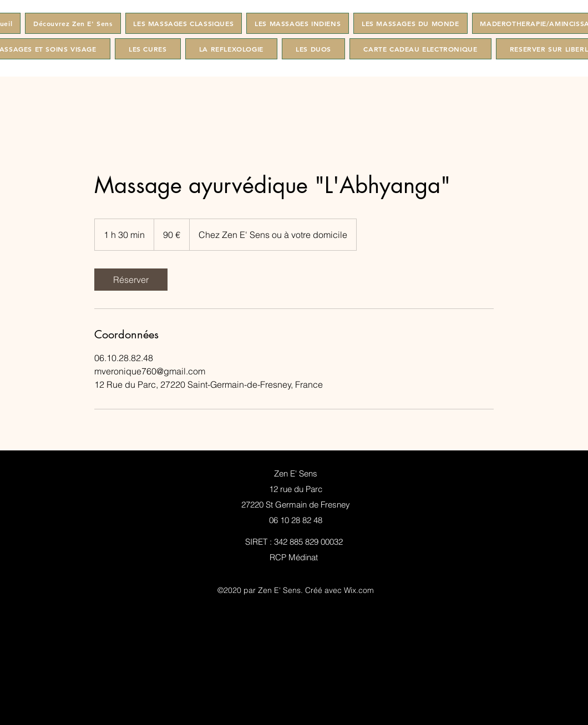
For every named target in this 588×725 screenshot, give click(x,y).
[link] (131, 280)
